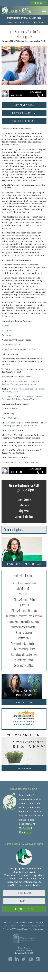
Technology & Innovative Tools (24, 654)
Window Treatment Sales (24, 599)
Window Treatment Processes (24, 610)
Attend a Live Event (30, 803)
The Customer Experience (24, 649)
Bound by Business (24, 632)
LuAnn (24, 18)
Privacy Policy (19, 922)
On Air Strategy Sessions (24, 660)
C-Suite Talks (24, 594)
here (8, 364)
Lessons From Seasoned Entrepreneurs (24, 621)
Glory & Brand (38, 926)
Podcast (34, 426)
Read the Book (27, 795)
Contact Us (25, 832)
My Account (26, 828)
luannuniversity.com (11, 344)
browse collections (24, 113)
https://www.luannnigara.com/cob (19, 349)
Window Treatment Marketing (24, 627)
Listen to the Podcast (31, 799)
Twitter (35, 423)
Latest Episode (24, 499)
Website (5, 326)
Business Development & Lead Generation (24, 616)
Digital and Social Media (24, 665)
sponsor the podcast (24, 121)
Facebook (6, 335)
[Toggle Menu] (43, 12)
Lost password (27, 824)
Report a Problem (36, 922)
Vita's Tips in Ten (24, 588)
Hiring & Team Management (24, 583)
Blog (12, 413)
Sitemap (7, 922)
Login (39, 3)
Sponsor (18, 22)
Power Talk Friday (10, 418)
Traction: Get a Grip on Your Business (20, 462)
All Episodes (8, 22)
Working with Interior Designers (24, 643)
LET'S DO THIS (24, 909)
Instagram (7, 330)
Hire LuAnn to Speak (30, 807)
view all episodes (24, 105)
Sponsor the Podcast (24, 516)
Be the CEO (24, 605)
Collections (27, 22)
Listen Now (39, 22)
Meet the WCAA (24, 638)
